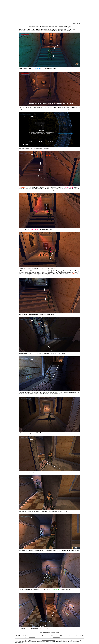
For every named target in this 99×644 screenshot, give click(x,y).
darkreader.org (56, 637)
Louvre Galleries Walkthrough (51, 632)
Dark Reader (32, 637)
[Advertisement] (49, 11)
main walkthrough (32, 31)
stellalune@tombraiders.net (48, 640)
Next (41, 632)
